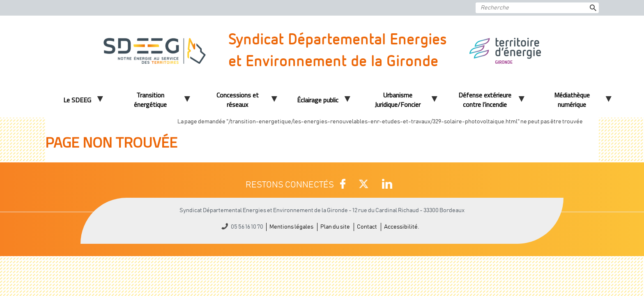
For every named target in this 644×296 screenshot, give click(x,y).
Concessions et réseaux (238, 100)
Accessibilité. (401, 227)
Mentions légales (291, 227)
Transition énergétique (150, 100)
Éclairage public (318, 100)
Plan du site (335, 227)
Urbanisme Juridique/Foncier (398, 100)
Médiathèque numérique (572, 100)
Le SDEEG (77, 100)
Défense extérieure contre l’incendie (485, 100)
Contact (367, 227)
